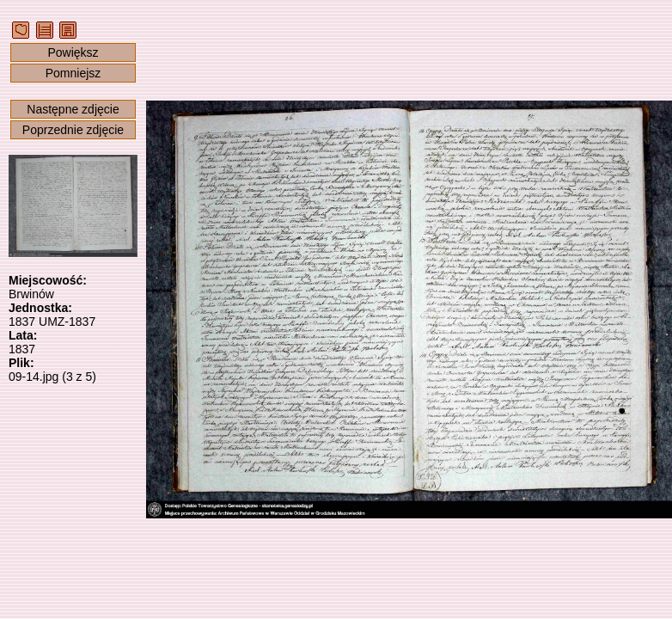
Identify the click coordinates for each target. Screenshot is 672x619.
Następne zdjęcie (73, 109)
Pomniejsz (73, 73)
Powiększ (73, 52)
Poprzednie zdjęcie (73, 130)
